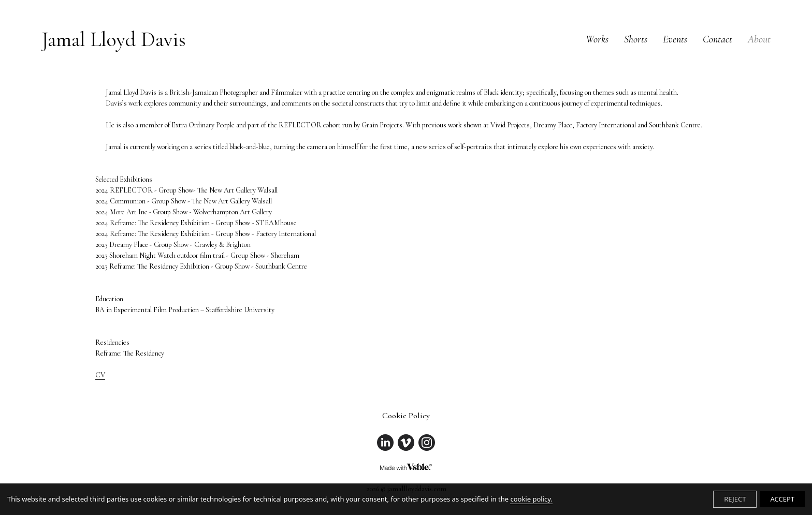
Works (597, 39)
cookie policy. (531, 499)
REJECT (735, 499)
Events (675, 39)
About (759, 39)
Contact (717, 39)
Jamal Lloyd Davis (114, 39)
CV (100, 375)
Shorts (636, 39)
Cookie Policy (406, 416)
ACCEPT (782, 499)
